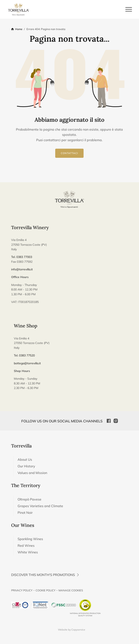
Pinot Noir (25, 513)
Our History (26, 466)
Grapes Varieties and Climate (40, 506)
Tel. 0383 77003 (22, 257)
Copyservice (78, 630)
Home (19, 29)
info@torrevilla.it (22, 269)
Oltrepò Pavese (29, 499)
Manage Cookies (71, 590)
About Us (25, 459)
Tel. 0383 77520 (24, 355)
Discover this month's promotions (46, 575)
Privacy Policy (22, 590)
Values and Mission (32, 473)
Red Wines (26, 546)
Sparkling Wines (30, 539)
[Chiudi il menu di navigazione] (129, 9)
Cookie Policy (46, 590)
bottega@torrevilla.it (27, 363)
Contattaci (69, 153)
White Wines (28, 552)
